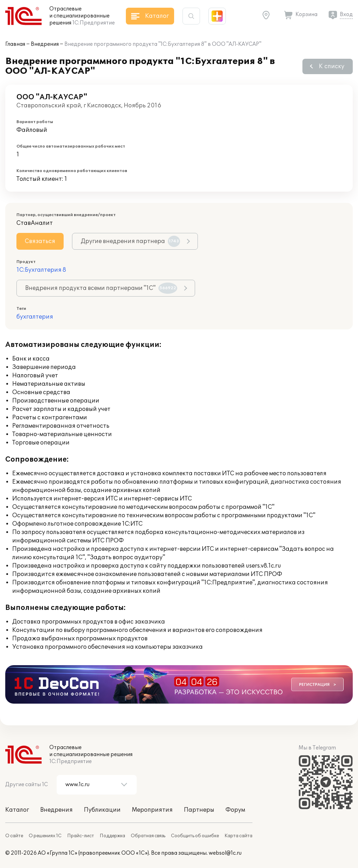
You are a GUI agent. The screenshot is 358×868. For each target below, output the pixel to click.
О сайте (14, 836)
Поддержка (112, 836)
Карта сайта (238, 836)
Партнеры (199, 810)
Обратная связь (148, 836)
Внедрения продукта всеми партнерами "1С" (101, 288)
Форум (235, 810)
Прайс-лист (81, 836)
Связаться (40, 241)
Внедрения (45, 44)
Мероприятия (152, 810)
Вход (346, 15)
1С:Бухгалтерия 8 (41, 270)
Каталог (17, 810)
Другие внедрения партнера (130, 241)
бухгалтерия (35, 317)
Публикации (102, 810)
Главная (15, 44)
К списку (332, 66)
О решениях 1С (45, 836)
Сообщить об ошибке (195, 836)
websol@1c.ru (225, 853)
